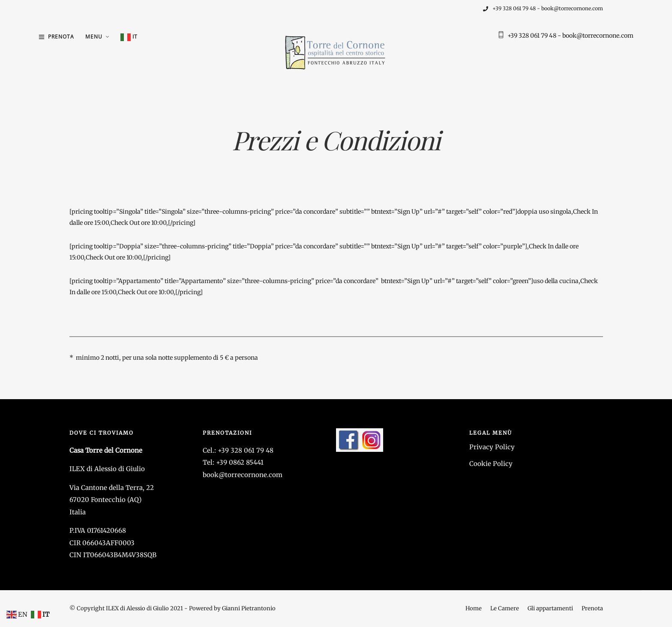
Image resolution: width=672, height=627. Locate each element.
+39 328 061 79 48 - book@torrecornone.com (543, 8)
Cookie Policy (491, 464)
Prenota (61, 37)
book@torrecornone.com (243, 475)
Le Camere (505, 608)
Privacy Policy (492, 447)
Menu (94, 37)
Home (474, 608)
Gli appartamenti (550, 608)
